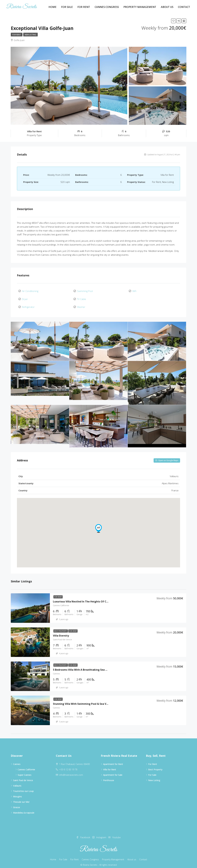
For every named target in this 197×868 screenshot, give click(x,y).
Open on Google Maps (167, 457)
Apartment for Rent (113, 761)
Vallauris (17, 783)
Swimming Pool (85, 291)
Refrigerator (28, 304)
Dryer (25, 298)
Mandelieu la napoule (24, 810)
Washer (81, 304)
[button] (98, 525)
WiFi (134, 291)
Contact (184, 7)
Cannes (17, 761)
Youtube (115, 834)
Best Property (61, 628)
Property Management (140, 7)
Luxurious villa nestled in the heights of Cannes (83, 599)
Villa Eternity (61, 633)
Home (52, 7)
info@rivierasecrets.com (71, 772)
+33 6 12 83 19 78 (68, 767)
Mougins (17, 794)
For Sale (67, 7)
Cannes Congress (107, 7)
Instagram (100, 834)
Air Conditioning (30, 291)
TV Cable (82, 298)
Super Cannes (25, 772)
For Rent (84, 7)
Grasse (17, 804)
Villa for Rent (110, 767)
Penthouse (109, 777)
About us (167, 7)
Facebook (84, 834)
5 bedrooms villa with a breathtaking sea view (82, 667)
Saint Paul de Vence (23, 777)
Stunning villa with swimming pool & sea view (82, 701)
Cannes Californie (26, 767)
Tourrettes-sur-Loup (23, 788)
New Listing (30, 35)
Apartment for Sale (113, 772)
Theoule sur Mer (21, 799)
